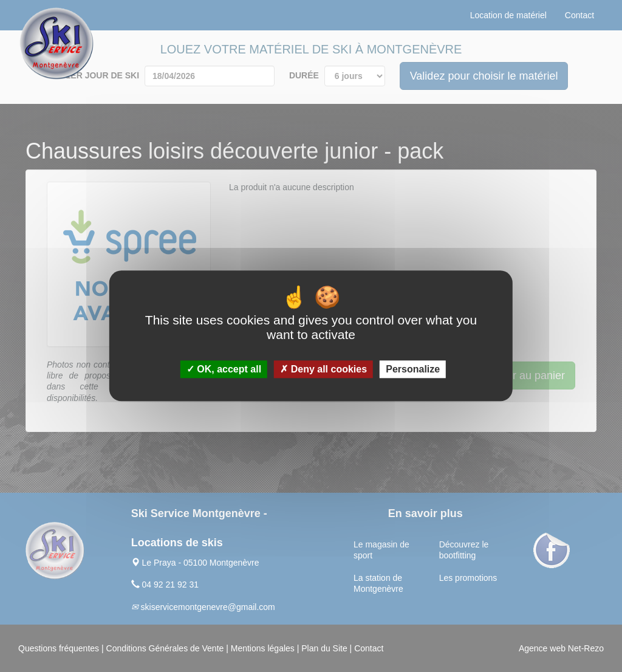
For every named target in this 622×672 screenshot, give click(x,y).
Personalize (413, 370)
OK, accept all (224, 370)
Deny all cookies (323, 370)
